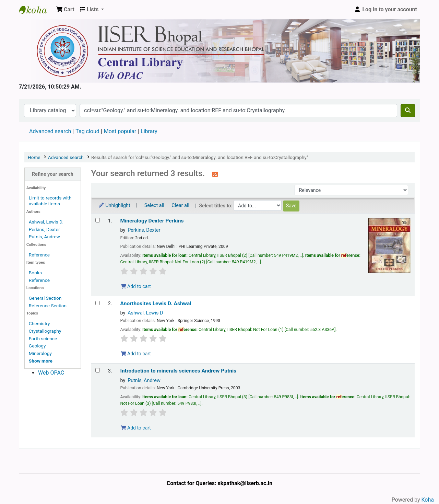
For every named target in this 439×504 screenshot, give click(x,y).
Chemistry (39, 323)
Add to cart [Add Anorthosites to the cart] (136, 354)
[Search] (408, 111)
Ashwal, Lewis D (145, 313)
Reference (39, 255)
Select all (154, 205)
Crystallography (45, 331)
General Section (45, 298)
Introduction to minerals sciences (179, 371)
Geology (37, 346)
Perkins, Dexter (44, 229)
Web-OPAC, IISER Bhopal (36, 10)
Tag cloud (87, 131)
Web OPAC (51, 373)
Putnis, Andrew (44, 237)
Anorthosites (156, 303)
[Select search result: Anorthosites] (98, 303)
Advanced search (50, 131)
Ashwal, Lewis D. (46, 222)
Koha (428, 500)
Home (34, 157)
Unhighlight (114, 205)
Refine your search (53, 174)
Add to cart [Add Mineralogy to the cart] (136, 286)
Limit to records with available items (50, 201)
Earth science (43, 339)
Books (35, 273)
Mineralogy (40, 353)
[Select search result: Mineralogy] (98, 220)
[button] (65, 10)
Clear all (180, 205)
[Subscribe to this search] (215, 174)
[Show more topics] (41, 361)
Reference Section (48, 306)
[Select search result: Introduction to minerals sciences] (98, 370)
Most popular (120, 131)
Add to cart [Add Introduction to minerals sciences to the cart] (136, 428)
